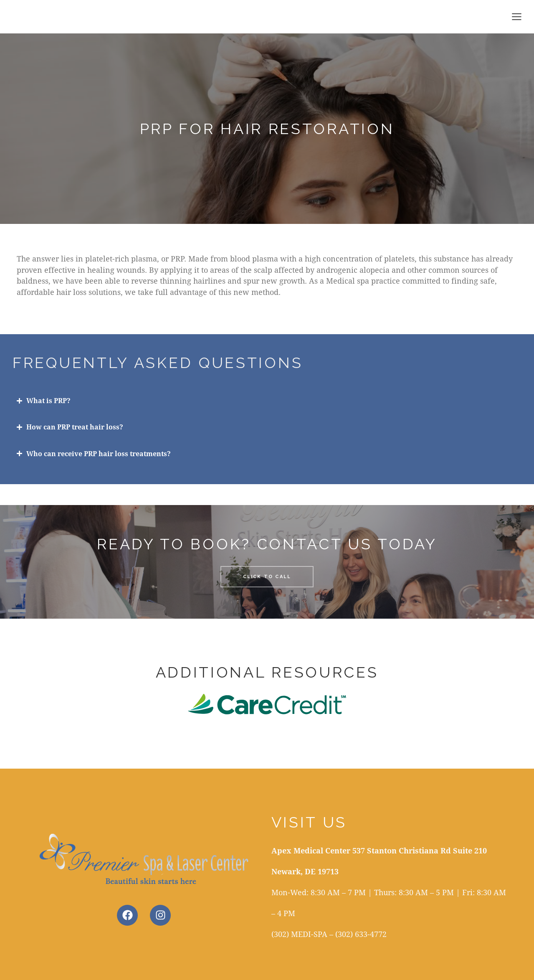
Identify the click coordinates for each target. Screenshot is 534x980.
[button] (517, 16)
